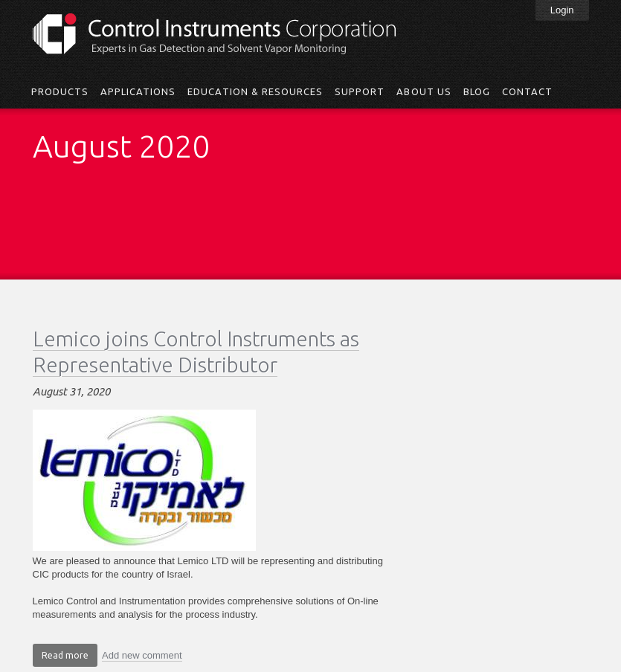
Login (562, 10)
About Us (424, 91)
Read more (70, 657)
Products (60, 91)
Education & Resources (255, 91)
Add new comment (142, 655)
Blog (477, 91)
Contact (527, 91)
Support (360, 91)
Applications (138, 91)
